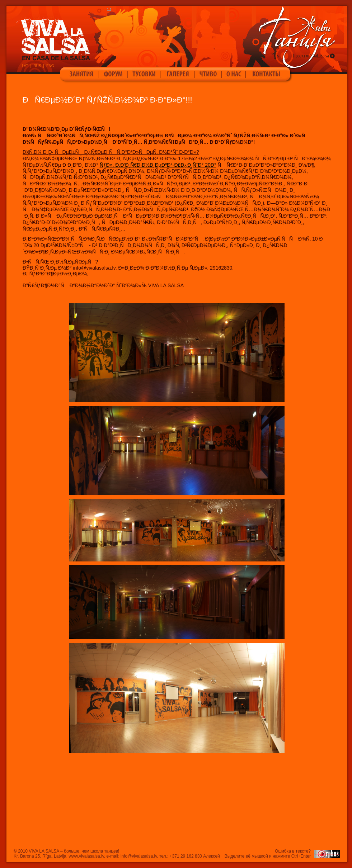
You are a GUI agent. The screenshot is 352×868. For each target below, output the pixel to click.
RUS (37, 66)
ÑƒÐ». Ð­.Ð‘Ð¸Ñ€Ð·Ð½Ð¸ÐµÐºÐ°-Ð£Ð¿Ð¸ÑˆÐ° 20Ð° (158, 165)
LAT (25, 66)
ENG (50, 66)
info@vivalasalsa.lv (139, 856)
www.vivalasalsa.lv (86, 856)
